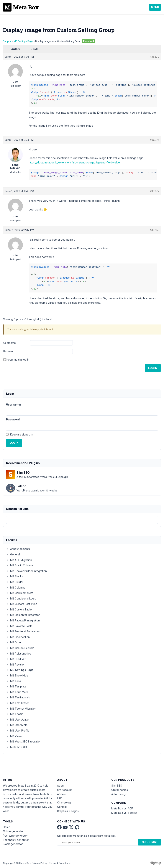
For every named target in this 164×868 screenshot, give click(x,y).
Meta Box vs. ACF (122, 808)
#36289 (155, 230)
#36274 (155, 140)
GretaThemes (120, 790)
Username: (10, 343)
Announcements (18, 549)
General (13, 554)
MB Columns (16, 587)
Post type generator (15, 836)
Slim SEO (117, 786)
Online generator (13, 831)
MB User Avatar (18, 720)
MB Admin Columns (20, 565)
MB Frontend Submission (23, 631)
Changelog (64, 802)
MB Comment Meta (20, 593)
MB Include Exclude (20, 648)
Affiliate (62, 794)
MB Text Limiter (18, 703)
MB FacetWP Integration (23, 620)
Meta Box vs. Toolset (124, 813)
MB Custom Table (19, 609)
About (61, 786)
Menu (155, 7)
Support (7, 41)
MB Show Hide (17, 675)
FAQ (60, 798)
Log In (153, 368)
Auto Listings (119, 794)
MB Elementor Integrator (23, 615)
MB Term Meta (17, 692)
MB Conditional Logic (21, 598)
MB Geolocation (18, 637)
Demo (7, 827)
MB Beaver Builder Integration (26, 571)
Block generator (13, 844)
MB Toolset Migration (21, 709)
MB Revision (16, 664)
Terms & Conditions (60, 863)
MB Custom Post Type (22, 604)
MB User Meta (17, 725)
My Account (64, 790)
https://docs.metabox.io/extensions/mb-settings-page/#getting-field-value (74, 162)
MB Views (14, 736)
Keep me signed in (18, 360)
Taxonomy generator (16, 840)
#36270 (155, 57)
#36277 (155, 191)
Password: (10, 351)
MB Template (16, 686)
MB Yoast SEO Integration (24, 741)
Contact (62, 807)
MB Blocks (15, 576)
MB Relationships (19, 654)
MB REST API (16, 659)
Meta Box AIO (17, 747)
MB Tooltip (15, 714)
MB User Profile (18, 730)
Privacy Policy (40, 863)
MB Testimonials (18, 697)
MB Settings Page (23, 41)
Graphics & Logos (68, 811)
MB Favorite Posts (19, 626)
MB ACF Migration (19, 560)
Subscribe (150, 842)
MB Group (14, 642)
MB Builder (15, 582)
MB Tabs (14, 681)
